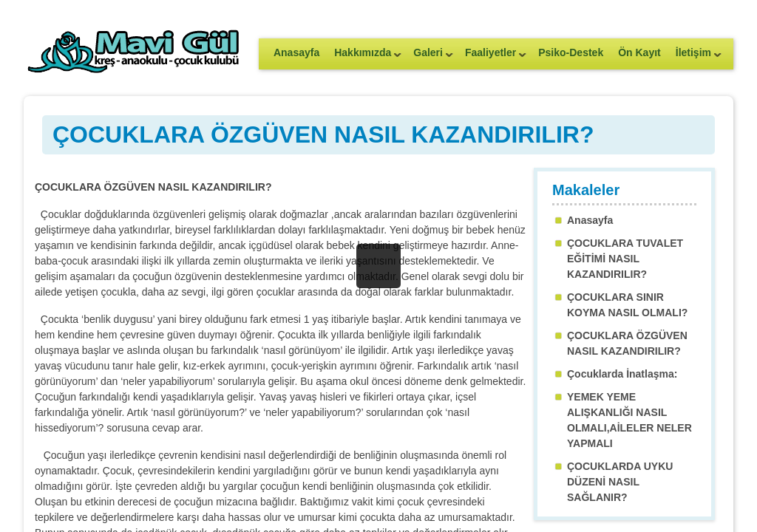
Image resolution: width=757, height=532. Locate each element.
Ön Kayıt (639, 52)
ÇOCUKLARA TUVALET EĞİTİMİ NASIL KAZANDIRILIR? (625, 259)
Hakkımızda (364, 57)
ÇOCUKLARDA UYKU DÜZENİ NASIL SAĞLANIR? (620, 482)
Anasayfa (296, 52)
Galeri (430, 57)
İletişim (695, 57)
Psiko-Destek (571, 52)
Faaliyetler (492, 57)
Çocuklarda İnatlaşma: (622, 374)
